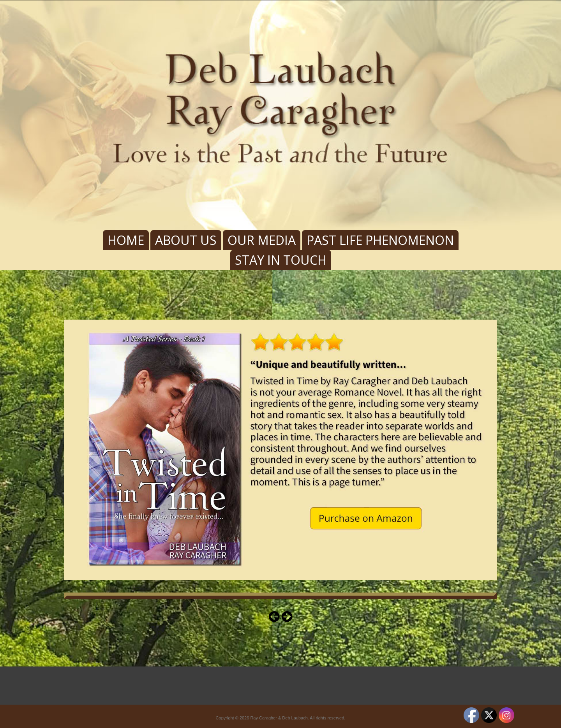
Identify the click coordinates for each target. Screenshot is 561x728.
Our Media (262, 240)
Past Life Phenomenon (380, 240)
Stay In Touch (281, 260)
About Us (186, 240)
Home (126, 240)
